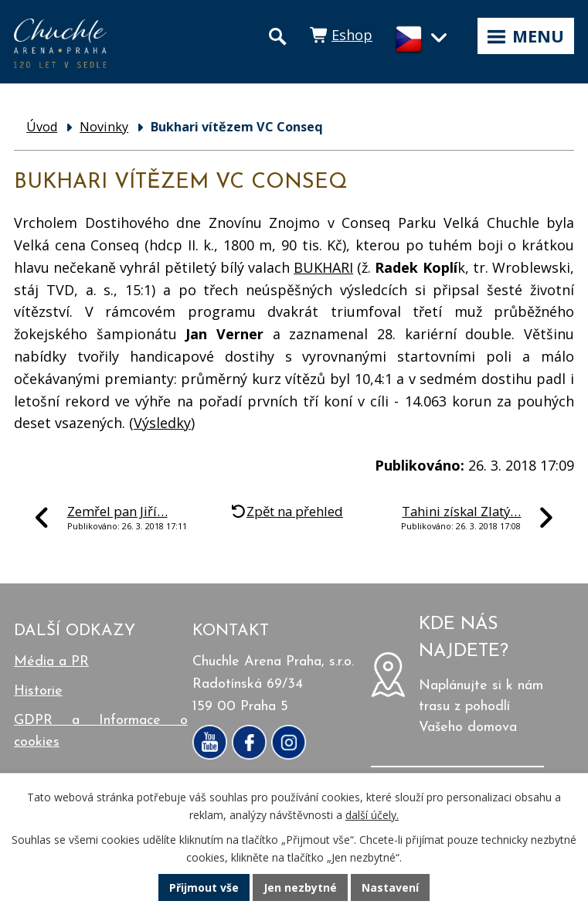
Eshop (352, 35)
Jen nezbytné (300, 887)
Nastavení (390, 887)
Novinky (104, 127)
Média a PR (51, 662)
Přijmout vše (204, 887)
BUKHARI (323, 267)
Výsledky (162, 423)
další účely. (372, 815)
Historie (38, 691)
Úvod (42, 127)
